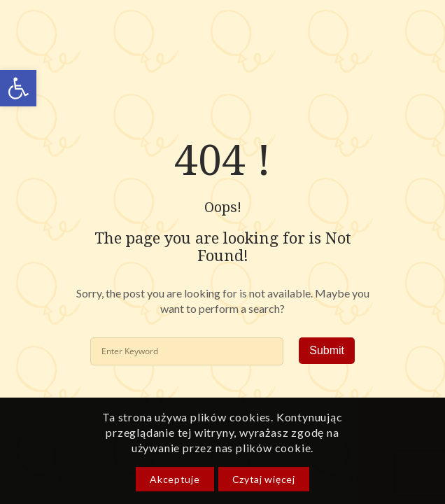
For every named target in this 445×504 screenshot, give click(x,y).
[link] (18, 88)
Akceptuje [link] (175, 479)
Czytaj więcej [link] (264, 479)
